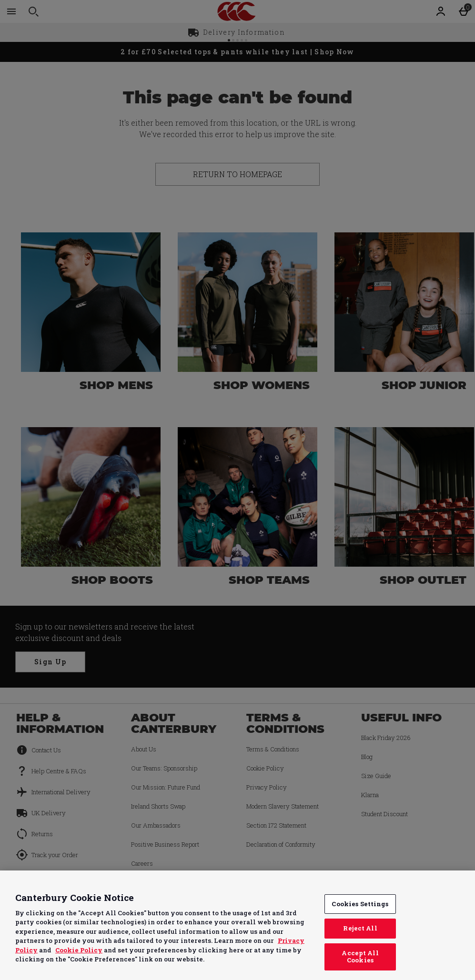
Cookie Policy (79, 950)
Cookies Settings (360, 904)
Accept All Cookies (360, 957)
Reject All (360, 928)
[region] (237, 925)
